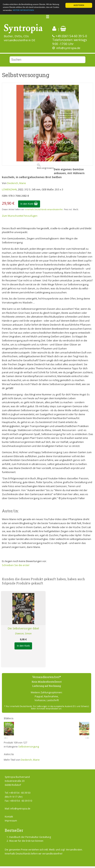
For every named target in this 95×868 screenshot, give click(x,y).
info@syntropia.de (68, 48)
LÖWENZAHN (9, 189)
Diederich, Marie (17, 183)
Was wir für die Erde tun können (26, 841)
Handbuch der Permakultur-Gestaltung (30, 837)
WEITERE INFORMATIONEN (23, 10)
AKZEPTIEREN (79, 5)
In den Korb (29, 204)
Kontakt (9, 817)
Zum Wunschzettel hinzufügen (20, 216)
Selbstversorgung (29, 747)
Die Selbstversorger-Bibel (23, 628)
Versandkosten (74, 850)
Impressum (11, 821)
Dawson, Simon (23, 633)
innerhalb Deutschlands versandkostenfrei (44, 209)
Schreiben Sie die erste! (16, 565)
